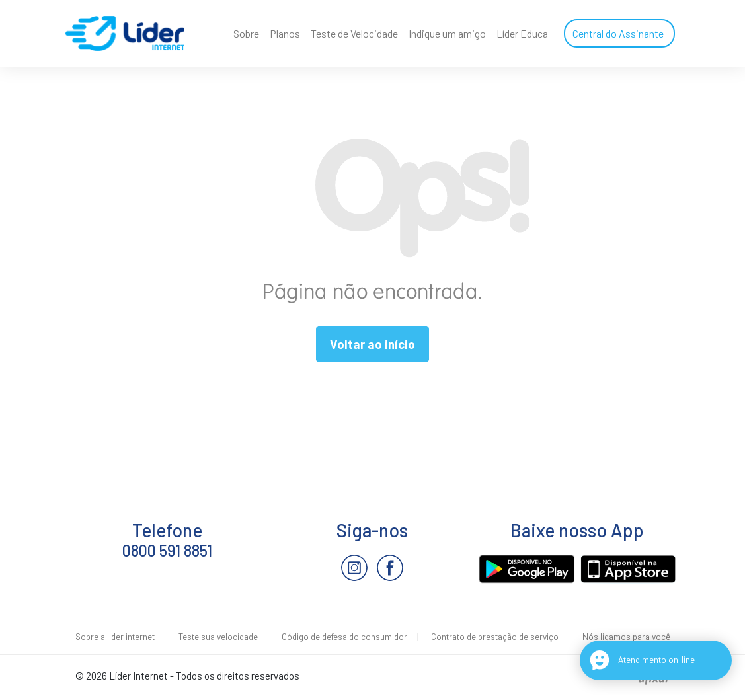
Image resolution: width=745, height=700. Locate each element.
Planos (285, 33)
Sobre (246, 33)
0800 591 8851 (167, 550)
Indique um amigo (447, 33)
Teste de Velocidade (354, 33)
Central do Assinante (618, 33)
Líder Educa (522, 33)
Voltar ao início (372, 344)
